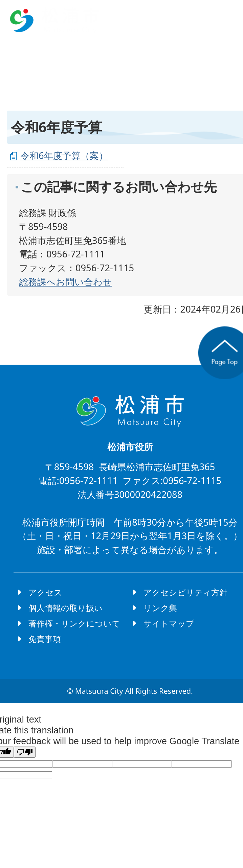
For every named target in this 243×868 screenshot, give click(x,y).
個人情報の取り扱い (65, 608)
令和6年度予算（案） (64, 155)
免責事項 (45, 639)
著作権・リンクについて (74, 623)
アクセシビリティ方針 (185, 592)
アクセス (45, 592)
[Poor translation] (25, 752)
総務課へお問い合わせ (65, 282)
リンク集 (160, 608)
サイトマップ (169, 623)
